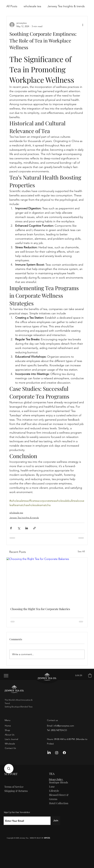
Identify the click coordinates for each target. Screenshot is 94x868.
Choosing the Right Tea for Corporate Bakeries (40, 609)
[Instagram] (57, 753)
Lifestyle (54, 791)
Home (8, 726)
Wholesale (10, 744)
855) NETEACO (59, 730)
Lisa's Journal (11, 739)
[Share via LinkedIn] (27, 528)
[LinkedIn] (49, 753)
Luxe (52, 786)
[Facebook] (64, 753)
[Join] (56, 821)
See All (81, 551)
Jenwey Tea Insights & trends (66, 6)
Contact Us (10, 748)
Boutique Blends (59, 782)
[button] (90, 675)
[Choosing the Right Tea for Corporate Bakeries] (47, 580)
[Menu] (6, 676)
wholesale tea (32, 6)
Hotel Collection (59, 803)
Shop (7, 730)
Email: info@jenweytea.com (61, 726)
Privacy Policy (56, 779)
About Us (10, 735)
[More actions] (83, 25)
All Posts (12, 6)
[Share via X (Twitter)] (19, 528)
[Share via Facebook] (11, 528)
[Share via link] (34, 528)
